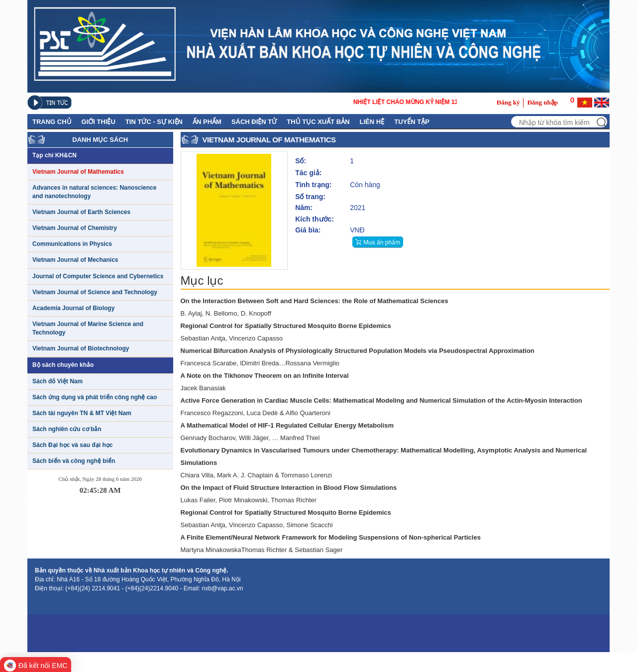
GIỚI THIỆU (99, 122)
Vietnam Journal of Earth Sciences (81, 212)
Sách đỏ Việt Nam (57, 381)
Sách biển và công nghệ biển (74, 461)
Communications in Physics (72, 244)
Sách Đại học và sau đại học (72, 445)
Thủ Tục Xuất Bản (318, 122)
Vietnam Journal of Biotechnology (81, 348)
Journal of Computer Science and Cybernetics (98, 276)
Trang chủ (52, 122)
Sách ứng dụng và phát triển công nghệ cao (95, 397)
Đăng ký (508, 102)
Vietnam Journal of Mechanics (75, 260)
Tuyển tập (412, 122)
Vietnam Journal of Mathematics (78, 172)
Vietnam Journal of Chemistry (75, 228)
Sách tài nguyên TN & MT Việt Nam (82, 413)
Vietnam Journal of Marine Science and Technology (88, 328)
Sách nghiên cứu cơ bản (67, 429)
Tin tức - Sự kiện (154, 122)
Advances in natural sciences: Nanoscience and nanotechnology (94, 192)
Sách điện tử (254, 122)
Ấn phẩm (207, 122)
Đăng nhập (542, 102)
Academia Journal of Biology (73, 308)
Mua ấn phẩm (382, 242)
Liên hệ (372, 122)
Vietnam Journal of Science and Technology (95, 292)
